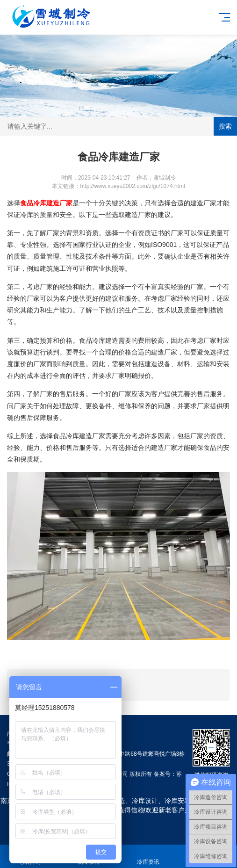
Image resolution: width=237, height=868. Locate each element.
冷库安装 (178, 801)
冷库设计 (145, 801)
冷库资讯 (148, 857)
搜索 (225, 126)
